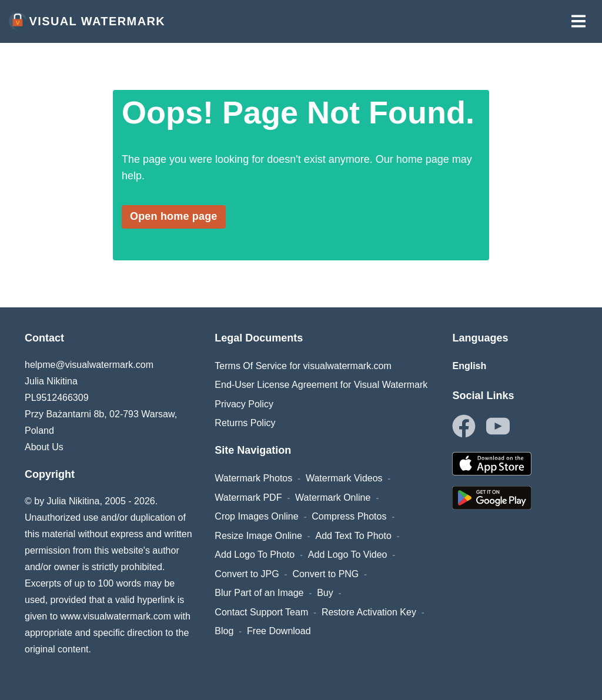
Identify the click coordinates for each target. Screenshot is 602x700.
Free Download (279, 631)
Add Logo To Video (348, 555)
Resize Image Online (258, 536)
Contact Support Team (261, 612)
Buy (325, 593)
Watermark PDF (248, 498)
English (469, 366)
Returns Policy (245, 423)
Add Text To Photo (354, 536)
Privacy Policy (244, 404)
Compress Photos (349, 516)
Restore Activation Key (369, 612)
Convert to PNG (325, 574)
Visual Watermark (87, 21)
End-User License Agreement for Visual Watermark (321, 385)
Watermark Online (333, 498)
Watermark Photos (253, 478)
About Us (44, 447)
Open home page (174, 216)
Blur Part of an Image (259, 593)
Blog (224, 631)
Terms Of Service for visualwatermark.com (303, 366)
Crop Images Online (256, 516)
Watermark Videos (344, 478)
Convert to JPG (247, 574)
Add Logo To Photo (255, 555)
